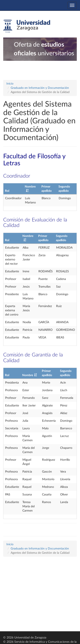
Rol (7, 191)
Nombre (28, 375)
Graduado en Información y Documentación (40, 88)
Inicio (10, 84)
